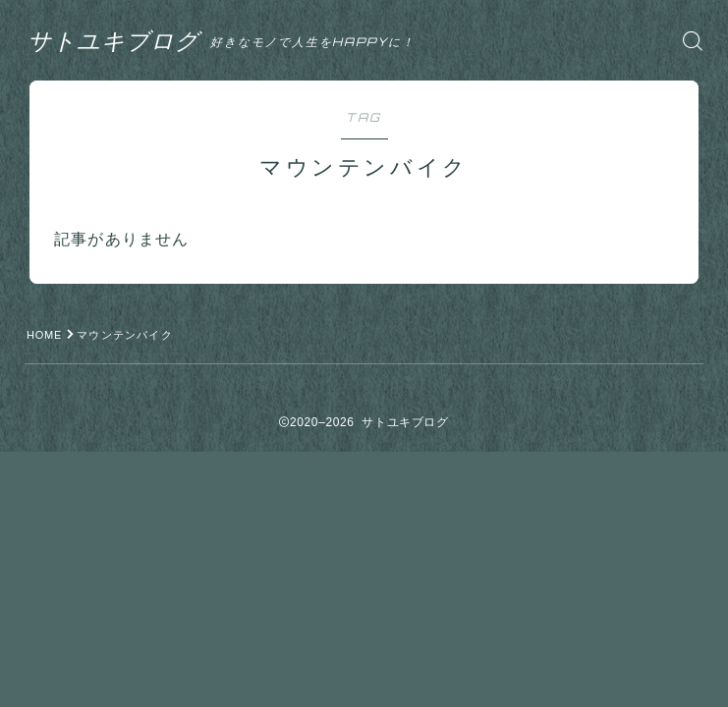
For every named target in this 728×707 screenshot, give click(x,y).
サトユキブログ (117, 41)
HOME (45, 335)
